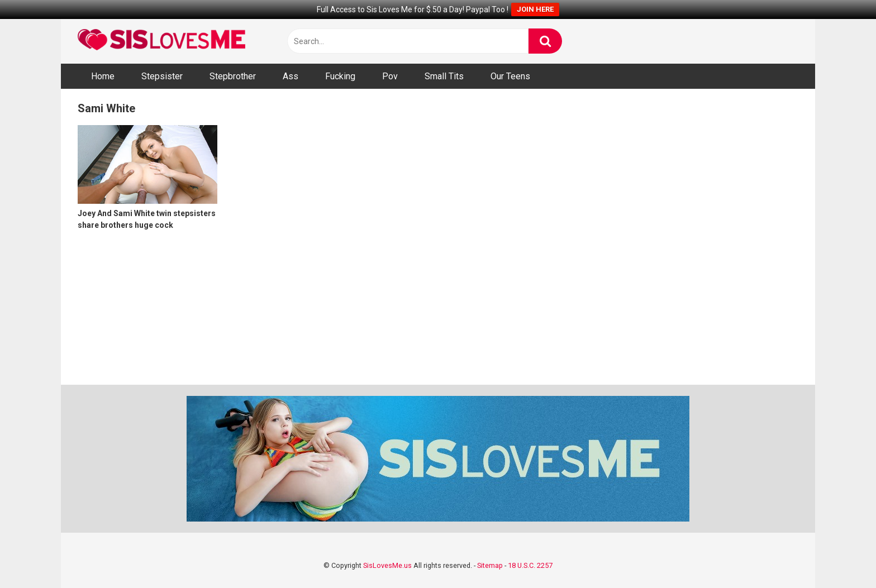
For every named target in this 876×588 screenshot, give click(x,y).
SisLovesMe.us (387, 565)
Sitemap (490, 565)
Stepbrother (233, 76)
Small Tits (444, 76)
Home (103, 76)
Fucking (340, 76)
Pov (390, 76)
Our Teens (510, 76)
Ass (291, 76)
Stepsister (162, 76)
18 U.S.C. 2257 (530, 565)
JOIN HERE (535, 9)
